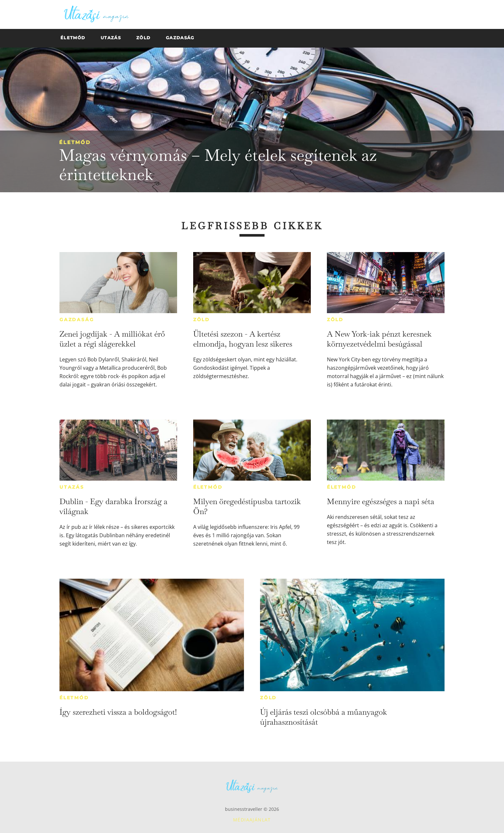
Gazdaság (77, 320)
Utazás (72, 487)
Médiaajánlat (252, 820)
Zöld (202, 320)
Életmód (75, 142)
